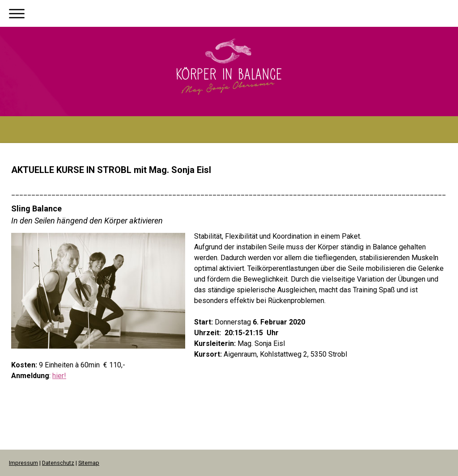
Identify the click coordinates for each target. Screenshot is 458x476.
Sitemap (89, 463)
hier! (59, 376)
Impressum (23, 463)
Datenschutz (58, 463)
